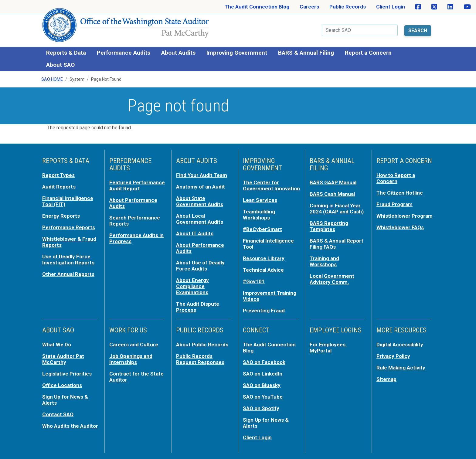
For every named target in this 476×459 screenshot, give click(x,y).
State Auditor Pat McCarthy (63, 359)
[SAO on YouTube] (467, 7)
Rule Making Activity (401, 368)
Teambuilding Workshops (259, 215)
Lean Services (260, 200)
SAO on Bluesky (262, 385)
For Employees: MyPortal (328, 348)
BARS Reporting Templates (329, 226)
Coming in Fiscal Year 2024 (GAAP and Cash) (337, 209)
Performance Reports (69, 227)
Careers (309, 7)
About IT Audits (195, 233)
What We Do (57, 345)
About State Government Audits (200, 201)
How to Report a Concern (396, 178)
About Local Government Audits (200, 219)
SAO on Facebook (264, 362)
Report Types (58, 175)
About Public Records (202, 345)
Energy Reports (61, 216)
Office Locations (62, 385)
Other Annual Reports (68, 274)
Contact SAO (58, 414)
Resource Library (264, 258)
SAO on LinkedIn (263, 374)
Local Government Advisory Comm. (332, 279)
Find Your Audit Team (202, 175)
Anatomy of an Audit (201, 187)
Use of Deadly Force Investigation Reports (68, 260)
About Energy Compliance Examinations (192, 286)
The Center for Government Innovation (271, 185)
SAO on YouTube (263, 397)
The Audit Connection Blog (257, 7)
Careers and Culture (134, 345)
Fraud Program (394, 204)
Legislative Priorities (67, 374)
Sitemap (386, 379)
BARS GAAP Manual (333, 182)
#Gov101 (254, 281)
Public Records (348, 7)
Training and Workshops (324, 261)
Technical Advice (263, 270)
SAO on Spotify (261, 408)
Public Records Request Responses (200, 359)
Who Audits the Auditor (70, 426)
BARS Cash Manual (332, 194)
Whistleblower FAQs (400, 227)
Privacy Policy (393, 356)
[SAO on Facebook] (418, 7)
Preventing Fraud (264, 311)
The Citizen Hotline (400, 193)
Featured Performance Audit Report (137, 185)
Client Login (391, 7)
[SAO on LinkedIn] (450, 7)
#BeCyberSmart (262, 229)
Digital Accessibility (400, 345)
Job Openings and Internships (131, 359)
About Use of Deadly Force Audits (200, 266)
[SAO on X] (434, 7)
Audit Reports (59, 187)
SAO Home (52, 79)
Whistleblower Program (405, 216)
